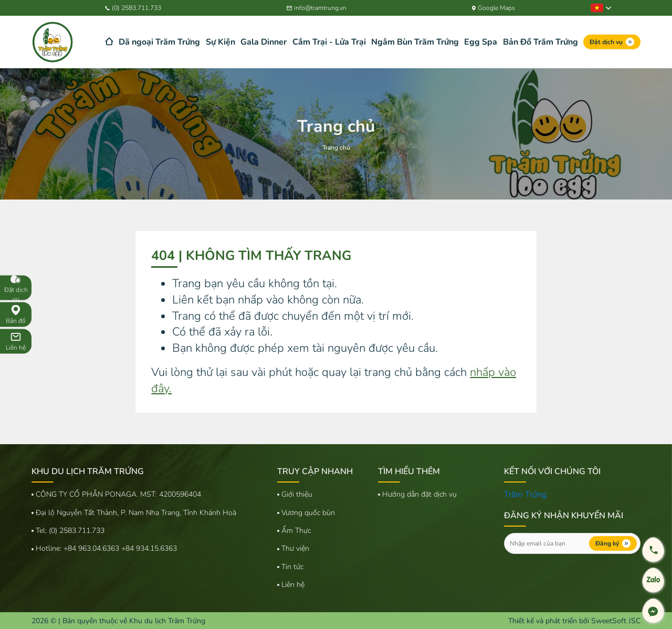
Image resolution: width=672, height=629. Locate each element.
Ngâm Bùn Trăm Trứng (415, 42)
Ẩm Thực (296, 531)
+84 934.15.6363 (149, 548)
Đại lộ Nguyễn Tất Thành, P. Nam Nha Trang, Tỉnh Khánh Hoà (136, 513)
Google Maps (494, 8)
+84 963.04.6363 (92, 548)
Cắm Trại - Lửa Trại (329, 42)
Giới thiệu (297, 494)
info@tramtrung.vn (317, 8)
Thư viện (295, 548)
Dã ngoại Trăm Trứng (159, 42)
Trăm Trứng (525, 495)
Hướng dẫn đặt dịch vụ (419, 494)
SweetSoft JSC (616, 621)
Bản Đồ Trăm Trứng (540, 42)
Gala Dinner (264, 42)
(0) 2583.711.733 (133, 8)
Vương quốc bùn (308, 513)
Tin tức (292, 567)
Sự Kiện (220, 42)
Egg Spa (481, 42)
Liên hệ (293, 585)
